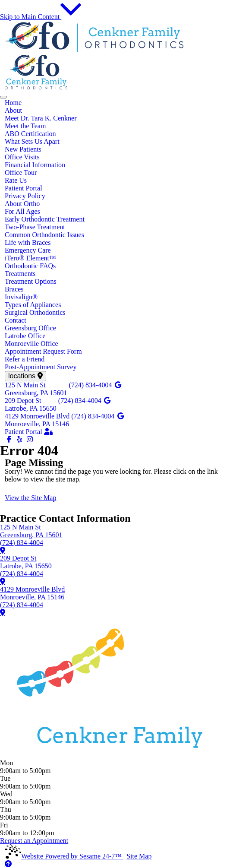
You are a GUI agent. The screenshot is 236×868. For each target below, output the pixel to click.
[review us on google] (118, 385)
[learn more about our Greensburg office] (3, 550)
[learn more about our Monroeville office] (3, 612)
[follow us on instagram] (30, 439)
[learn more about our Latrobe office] (3, 581)
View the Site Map (30, 498)
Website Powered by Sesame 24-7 (64, 856)
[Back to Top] (8, 864)
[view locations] (25, 376)
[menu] (3, 97)
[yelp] (20, 439)
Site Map (139, 856)
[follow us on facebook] (10, 439)
